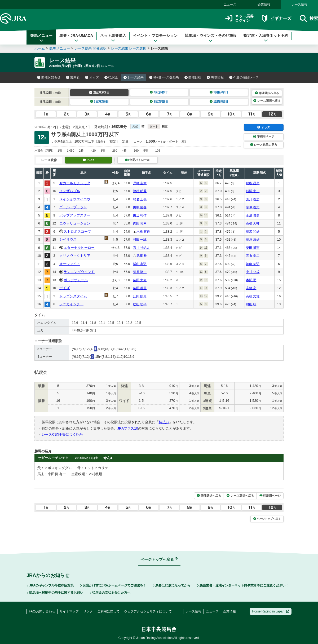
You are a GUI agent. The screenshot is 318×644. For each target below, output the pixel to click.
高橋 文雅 (253, 296)
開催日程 (193, 77)
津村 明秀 (140, 191)
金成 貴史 (253, 215)
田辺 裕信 (140, 215)
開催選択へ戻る (267, 93)
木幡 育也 (143, 232)
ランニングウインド (79, 272)
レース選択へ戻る (267, 101)
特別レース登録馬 (164, 77)
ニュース (230, 5)
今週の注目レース (244, 77)
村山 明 (251, 304)
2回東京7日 (99, 92)
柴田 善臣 (140, 288)
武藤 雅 (142, 256)
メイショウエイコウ (75, 199)
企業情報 (264, 5)
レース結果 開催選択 (90, 48)
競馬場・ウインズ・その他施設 (211, 38)
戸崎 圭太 (140, 183)
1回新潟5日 (219, 92)
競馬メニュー (41, 38)
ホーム (40, 48)
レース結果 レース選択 (129, 48)
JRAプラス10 (128, 428)
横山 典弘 (140, 264)
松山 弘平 (140, 304)
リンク (88, 611)
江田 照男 (140, 296)
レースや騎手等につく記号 (62, 435)
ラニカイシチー (71, 304)
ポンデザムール (76, 280)
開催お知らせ (49, 77)
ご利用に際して (108, 611)
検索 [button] (309, 18)
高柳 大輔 (253, 223)
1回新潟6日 (219, 102)
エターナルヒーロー (79, 248)
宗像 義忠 (253, 207)
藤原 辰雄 (253, 240)
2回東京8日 (100, 102)
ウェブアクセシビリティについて (148, 611)
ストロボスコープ (77, 231)
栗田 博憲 (253, 248)
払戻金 (111, 77)
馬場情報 (215, 77)
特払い (164, 422)
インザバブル (70, 191)
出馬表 (73, 77)
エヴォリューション (75, 223)
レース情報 (299, 5)
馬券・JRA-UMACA (76, 38)
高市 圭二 (253, 256)
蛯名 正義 (140, 199)
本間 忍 (251, 280)
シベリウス (68, 239)
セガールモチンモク (75, 183)
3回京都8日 (159, 102)
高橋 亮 (251, 288)
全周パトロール (138, 160)
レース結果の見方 (264, 145)
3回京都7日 (159, 92)
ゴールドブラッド (73, 207)
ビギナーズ (277, 18)
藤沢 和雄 (253, 232)
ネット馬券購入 (113, 38)
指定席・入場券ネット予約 (266, 38)
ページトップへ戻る (267, 519)
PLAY (89, 160)
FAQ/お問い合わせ (42, 611)
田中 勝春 (140, 207)
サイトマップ (69, 611)
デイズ (65, 288)
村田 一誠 (140, 240)
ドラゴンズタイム (73, 296)
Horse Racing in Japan (271, 611)
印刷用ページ (264, 136)
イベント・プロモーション (155, 38)
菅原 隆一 (140, 272)
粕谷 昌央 (253, 183)
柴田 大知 (140, 280)
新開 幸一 (253, 191)
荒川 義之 (253, 199)
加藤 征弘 (253, 264)
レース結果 (134, 77)
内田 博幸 (140, 223)
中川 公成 (253, 272)
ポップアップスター (75, 215)
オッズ (92, 77)
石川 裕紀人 (141, 248)
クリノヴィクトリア (75, 256)
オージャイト (70, 264)
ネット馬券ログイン (239, 18)
